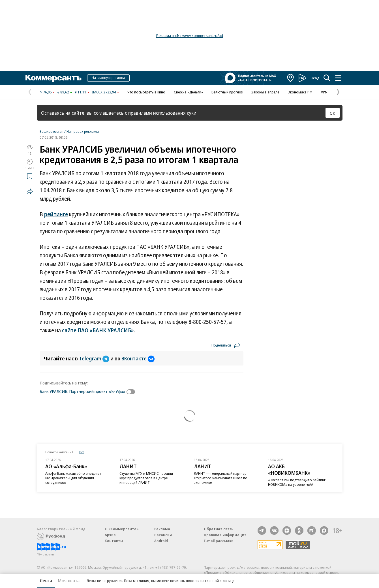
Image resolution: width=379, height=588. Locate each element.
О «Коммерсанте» (122, 529)
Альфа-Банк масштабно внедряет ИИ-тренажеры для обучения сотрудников (73, 478)
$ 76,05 (46, 92)
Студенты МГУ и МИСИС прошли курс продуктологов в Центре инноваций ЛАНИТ (146, 478)
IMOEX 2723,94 (104, 92)
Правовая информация (225, 535)
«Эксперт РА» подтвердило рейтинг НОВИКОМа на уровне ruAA (297, 482)
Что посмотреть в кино (146, 92)
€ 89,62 (63, 92)
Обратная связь (219, 529)
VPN (324, 92)
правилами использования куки (162, 113)
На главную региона (108, 78)
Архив (110, 535)
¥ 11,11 (81, 92)
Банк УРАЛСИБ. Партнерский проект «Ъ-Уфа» (83, 391)
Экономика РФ (300, 92)
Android (161, 541)
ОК (332, 113)
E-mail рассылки (219, 541)
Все (82, 452)
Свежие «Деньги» (188, 92)
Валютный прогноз (227, 92)
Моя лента (69, 581)
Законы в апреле (265, 92)
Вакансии (163, 535)
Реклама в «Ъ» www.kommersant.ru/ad (190, 36)
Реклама (162, 529)
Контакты (114, 541)
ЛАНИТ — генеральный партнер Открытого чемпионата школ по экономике (221, 478)
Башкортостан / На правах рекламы (69, 131)
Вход (315, 78)
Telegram (95, 358)
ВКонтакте (138, 358)
